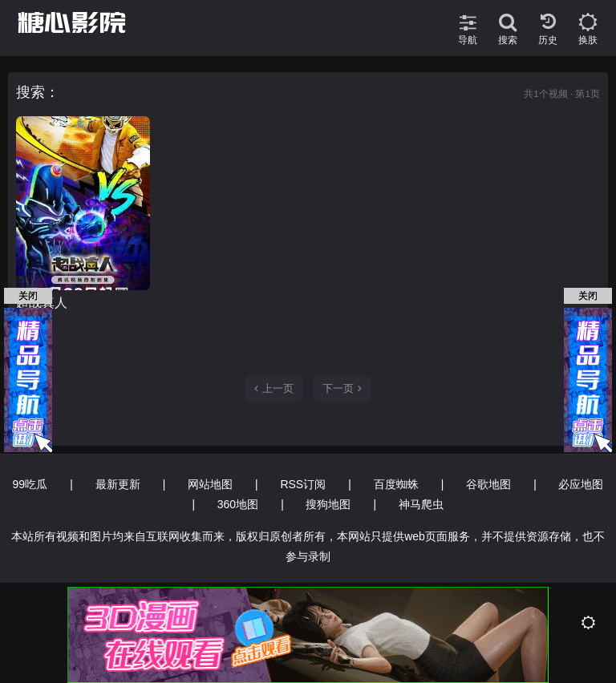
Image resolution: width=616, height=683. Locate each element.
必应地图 (581, 484)
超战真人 (42, 303)
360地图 (238, 504)
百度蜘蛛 (396, 484)
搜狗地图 (328, 504)
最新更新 (118, 484)
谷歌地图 (488, 484)
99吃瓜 (30, 484)
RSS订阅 (303, 484)
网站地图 (210, 484)
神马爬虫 (421, 504)
